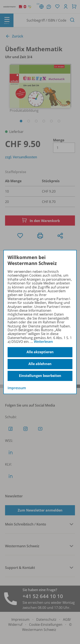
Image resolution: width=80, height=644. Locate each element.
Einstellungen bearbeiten (40, 376)
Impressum (17, 388)
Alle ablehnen (40, 364)
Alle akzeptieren (40, 352)
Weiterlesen (43, 342)
